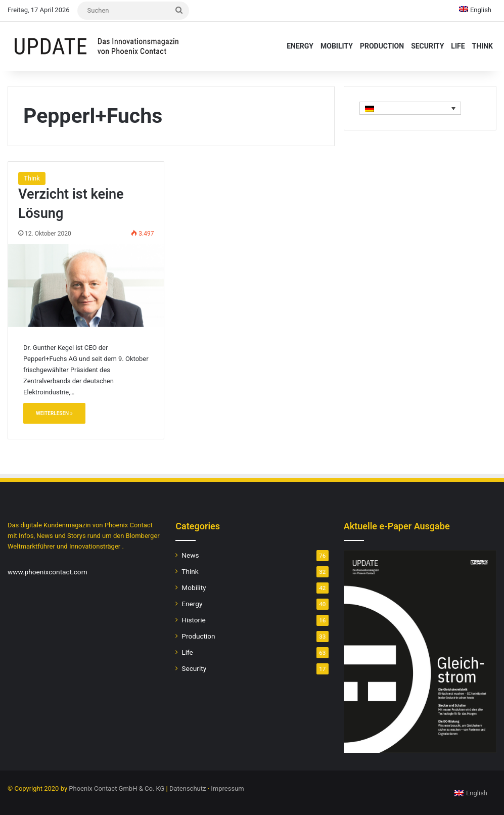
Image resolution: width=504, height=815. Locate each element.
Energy (300, 46)
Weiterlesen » (54, 413)
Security (427, 46)
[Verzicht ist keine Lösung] (86, 286)
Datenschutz (188, 788)
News (190, 555)
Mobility (337, 46)
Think (483, 46)
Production (382, 46)
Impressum (227, 788)
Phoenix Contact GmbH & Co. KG (117, 788)
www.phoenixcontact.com (48, 572)
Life (458, 46)
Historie (193, 620)
